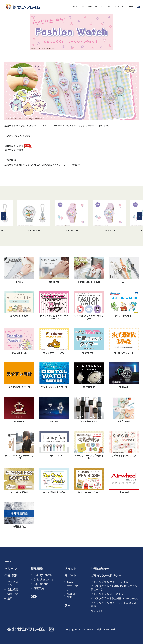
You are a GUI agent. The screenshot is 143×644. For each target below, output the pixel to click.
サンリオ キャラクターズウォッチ (89, 306)
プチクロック (124, 410)
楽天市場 (9, 165)
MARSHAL (19, 410)
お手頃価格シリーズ (124, 341)
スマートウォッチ (89, 410)
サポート (83, 7)
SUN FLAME (54, 270)
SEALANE (124, 376)
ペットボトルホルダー (54, 481)
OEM (56, 7)
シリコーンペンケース (89, 481)
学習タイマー (89, 341)
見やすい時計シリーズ (19, 376)
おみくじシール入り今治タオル (89, 445)
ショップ (97, 7)
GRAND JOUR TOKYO (89, 270)
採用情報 (128, 7)
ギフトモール (63, 165)
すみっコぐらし (19, 341)
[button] (3, 216)
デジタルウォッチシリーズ (54, 376)
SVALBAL (54, 410)
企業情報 (30, 7)
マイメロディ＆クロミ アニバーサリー (54, 306)
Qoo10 (19, 165)
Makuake (113, 7)
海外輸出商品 (19, 515)
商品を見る (10, 146)
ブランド (68, 7)
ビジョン (15, 7)
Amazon (76, 165)
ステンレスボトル (19, 481)
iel (124, 270)
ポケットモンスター (124, 305)
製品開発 (44, 7)
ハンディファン (54, 444)
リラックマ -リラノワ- (54, 341)
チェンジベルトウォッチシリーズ (19, 445)
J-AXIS (19, 270)
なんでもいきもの (19, 305)
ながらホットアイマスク (124, 444)
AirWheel (124, 481)
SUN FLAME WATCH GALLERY (39, 165)
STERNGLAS (89, 376)
